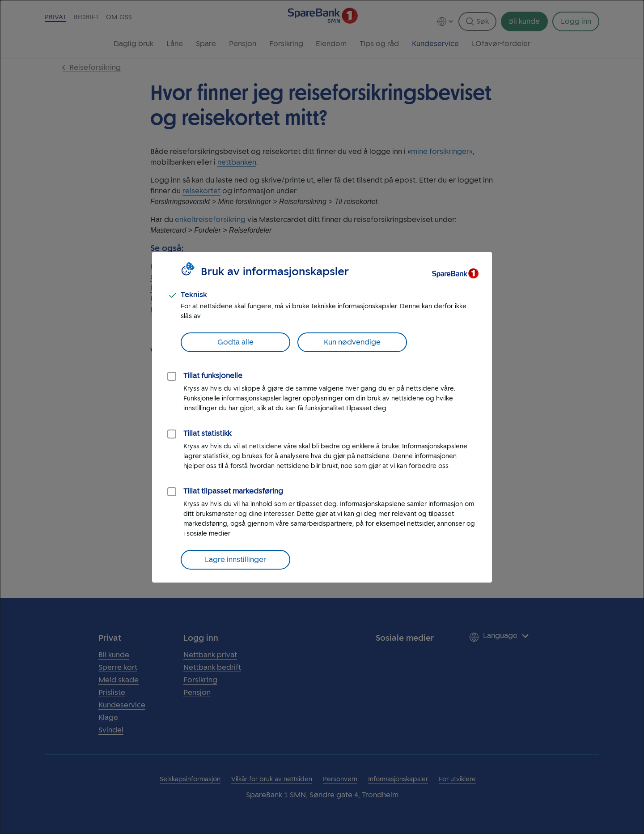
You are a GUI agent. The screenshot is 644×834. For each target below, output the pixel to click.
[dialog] (322, 417)
